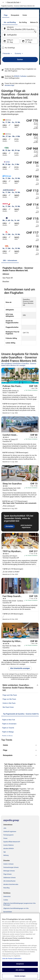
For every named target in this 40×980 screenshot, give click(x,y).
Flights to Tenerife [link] (8, 728)
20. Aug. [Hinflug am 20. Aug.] (10, 42)
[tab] (6, 15)
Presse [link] (5, 838)
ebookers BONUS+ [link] (9, 849)
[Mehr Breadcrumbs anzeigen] (3, 2)
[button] (20, 745)
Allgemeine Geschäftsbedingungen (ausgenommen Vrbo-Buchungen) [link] (20, 904)
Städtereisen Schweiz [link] (9, 878)
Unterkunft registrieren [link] (10, 832)
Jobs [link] (5, 828)
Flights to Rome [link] (7, 736)
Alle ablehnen (20, 973)
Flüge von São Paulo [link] (9, 699)
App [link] (5, 852)
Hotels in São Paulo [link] (9, 703)
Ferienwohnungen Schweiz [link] (11, 867)
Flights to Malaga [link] (8, 732)
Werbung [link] (6, 855)
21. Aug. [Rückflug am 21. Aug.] (29, 42)
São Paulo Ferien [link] (8, 707)
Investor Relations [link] (9, 845)
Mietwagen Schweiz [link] (9, 871)
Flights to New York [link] (9, 720)
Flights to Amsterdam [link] (9, 724)
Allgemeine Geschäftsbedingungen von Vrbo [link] (16, 908)
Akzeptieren (20, 967)
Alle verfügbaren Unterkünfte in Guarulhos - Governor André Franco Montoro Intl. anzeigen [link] (19, 364)
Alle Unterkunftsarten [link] (9, 881)
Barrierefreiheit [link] (8, 912)
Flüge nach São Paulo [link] (13, 2)
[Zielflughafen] (20, 35)
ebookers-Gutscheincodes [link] (11, 884)
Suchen (20, 59)
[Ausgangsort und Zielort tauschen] (35, 32)
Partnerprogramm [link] (8, 835)
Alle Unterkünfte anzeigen (20, 668)
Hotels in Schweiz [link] (8, 864)
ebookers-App (9, 85)
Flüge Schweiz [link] (8, 874)
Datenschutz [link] (7, 896)
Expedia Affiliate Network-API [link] (12, 842)
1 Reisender (7, 53)
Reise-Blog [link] (6, 888)
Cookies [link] (6, 900)
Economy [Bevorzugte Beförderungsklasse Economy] (19, 53)
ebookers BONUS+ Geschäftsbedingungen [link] (15, 915)
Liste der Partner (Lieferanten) (12, 961)
